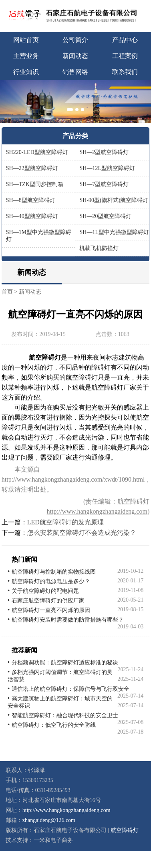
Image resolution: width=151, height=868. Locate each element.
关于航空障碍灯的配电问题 (45, 591)
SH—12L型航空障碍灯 (107, 168)
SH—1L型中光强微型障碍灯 (114, 232)
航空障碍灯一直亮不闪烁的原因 (51, 610)
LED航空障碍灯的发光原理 (65, 522)
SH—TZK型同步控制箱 (35, 184)
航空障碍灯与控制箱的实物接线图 (54, 572)
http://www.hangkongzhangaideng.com (97, 511)
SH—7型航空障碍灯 (104, 184)
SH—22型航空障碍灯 (32, 168)
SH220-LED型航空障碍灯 (37, 152)
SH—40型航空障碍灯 (32, 216)
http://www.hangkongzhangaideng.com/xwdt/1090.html (73, 479)
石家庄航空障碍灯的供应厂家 (48, 601)
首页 (7, 292)
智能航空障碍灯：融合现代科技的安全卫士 (65, 715)
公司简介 (75, 40)
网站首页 (26, 40)
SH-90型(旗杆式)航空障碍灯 (114, 200)
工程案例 (125, 56)
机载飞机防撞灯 (99, 248)
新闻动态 (75, 56)
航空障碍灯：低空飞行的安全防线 (54, 725)
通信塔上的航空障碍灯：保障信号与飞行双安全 (70, 689)
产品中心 (125, 40)
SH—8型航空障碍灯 (31, 200)
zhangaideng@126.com (49, 820)
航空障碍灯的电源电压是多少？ (51, 581)
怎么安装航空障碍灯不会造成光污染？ (82, 533)
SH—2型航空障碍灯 (104, 152)
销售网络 (75, 72)
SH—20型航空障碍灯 (105, 216)
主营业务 (26, 56)
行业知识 (26, 72)
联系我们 (125, 72)
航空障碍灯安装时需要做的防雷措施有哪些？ (68, 620)
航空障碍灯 (125, 830)
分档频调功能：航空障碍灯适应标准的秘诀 (65, 663)
